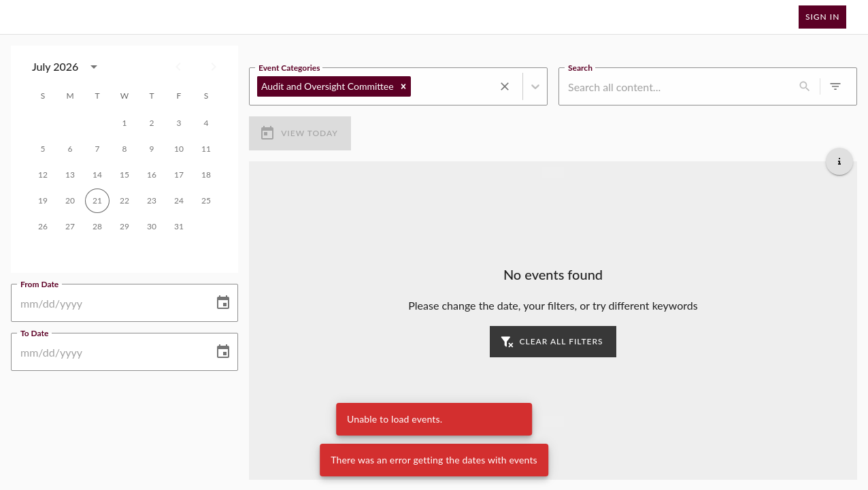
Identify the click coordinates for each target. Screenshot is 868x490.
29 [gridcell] (124, 227)
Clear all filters (553, 341)
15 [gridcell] (124, 175)
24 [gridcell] (179, 201)
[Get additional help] (839, 161)
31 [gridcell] (179, 227)
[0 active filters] (835, 86)
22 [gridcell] (124, 201)
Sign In (822, 17)
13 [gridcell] (70, 175)
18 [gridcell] (206, 175)
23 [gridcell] (152, 201)
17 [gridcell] (179, 175)
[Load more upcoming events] (553, 421)
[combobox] (69, 67)
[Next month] (214, 67)
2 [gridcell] (152, 123)
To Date (34, 332)
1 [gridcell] (124, 123)
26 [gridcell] (43, 227)
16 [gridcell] (152, 175)
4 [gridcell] (206, 123)
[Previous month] (178, 67)
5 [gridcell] (43, 149)
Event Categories (289, 67)
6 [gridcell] (70, 149)
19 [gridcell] (43, 201)
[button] (403, 87)
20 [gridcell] (70, 201)
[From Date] (107, 303)
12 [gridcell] (43, 175)
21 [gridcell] (97, 201)
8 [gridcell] (124, 149)
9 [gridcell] (152, 149)
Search (580, 67)
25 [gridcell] (206, 201)
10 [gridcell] (179, 149)
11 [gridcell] (206, 149)
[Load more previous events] (553, 171)
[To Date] (107, 352)
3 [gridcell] (179, 123)
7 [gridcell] (97, 149)
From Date (39, 283)
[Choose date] (223, 303)
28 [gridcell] (97, 227)
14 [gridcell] (97, 175)
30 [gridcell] (152, 227)
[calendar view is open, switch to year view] (94, 67)
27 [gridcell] (70, 227)
